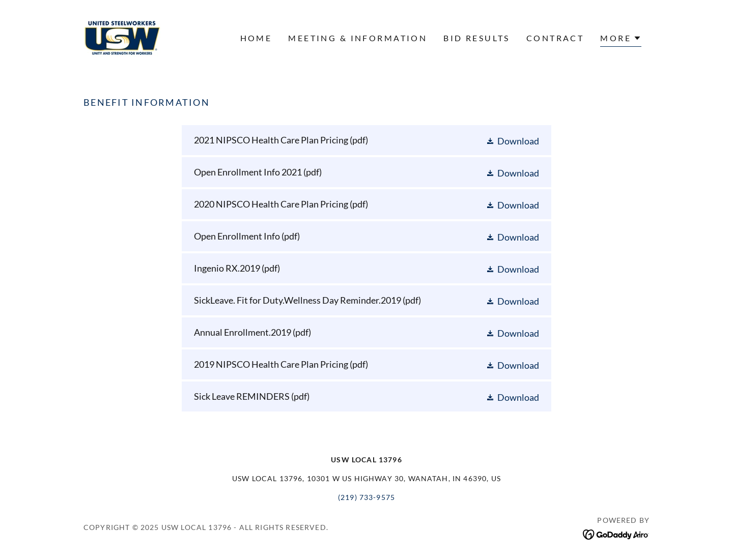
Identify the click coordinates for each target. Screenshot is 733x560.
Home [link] (256, 38)
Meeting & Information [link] (358, 38)
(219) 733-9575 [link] (366, 497)
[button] (621, 39)
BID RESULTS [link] (477, 38)
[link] (122, 37)
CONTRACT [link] (555, 38)
